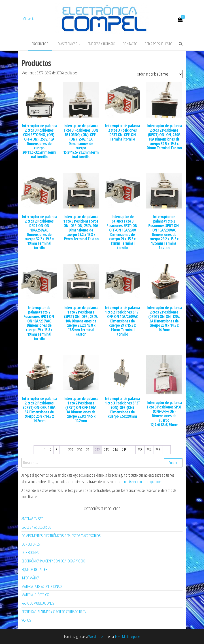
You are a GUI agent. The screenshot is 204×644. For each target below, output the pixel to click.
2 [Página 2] (51, 450)
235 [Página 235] (158, 450)
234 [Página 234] (149, 450)
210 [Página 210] (80, 450)
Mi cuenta (29, 19)
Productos (40, 44)
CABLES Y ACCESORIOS (36, 527)
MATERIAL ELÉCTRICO (35, 595)
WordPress (96, 636)
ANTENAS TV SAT (32, 519)
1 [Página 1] (45, 450)
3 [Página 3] (56, 450)
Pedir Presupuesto (159, 44)
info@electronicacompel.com (142, 482)
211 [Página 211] (88, 450)
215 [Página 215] (124, 450)
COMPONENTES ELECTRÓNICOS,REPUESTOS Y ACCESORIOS (61, 536)
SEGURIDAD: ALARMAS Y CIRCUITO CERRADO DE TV (54, 612)
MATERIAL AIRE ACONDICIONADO (42, 586)
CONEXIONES (30, 552)
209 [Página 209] (71, 450)
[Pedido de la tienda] (159, 74)
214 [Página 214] (115, 450)
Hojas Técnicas (68, 44)
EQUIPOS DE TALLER (34, 569)
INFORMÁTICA (30, 578)
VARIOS (26, 620)
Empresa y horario (101, 44)
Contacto (130, 44)
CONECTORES (31, 544)
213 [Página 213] (106, 450)
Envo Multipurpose (128, 636)
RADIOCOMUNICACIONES (38, 603)
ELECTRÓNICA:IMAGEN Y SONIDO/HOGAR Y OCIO (53, 561)
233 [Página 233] (140, 450)
